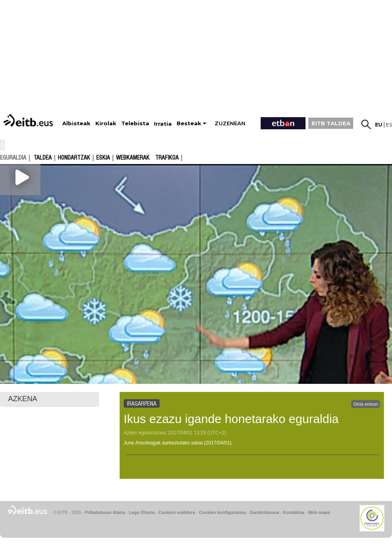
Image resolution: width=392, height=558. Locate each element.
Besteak (189, 123)
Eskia (103, 158)
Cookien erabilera (177, 512)
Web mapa (319, 512)
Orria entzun (366, 404)
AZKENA (23, 399)
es (389, 125)
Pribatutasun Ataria (105, 512)
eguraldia (13, 158)
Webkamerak (133, 158)
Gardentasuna (264, 512)
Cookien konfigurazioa (222, 512)
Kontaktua (294, 512)
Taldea (43, 158)
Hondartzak (74, 158)
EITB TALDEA (331, 123)
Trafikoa (167, 158)
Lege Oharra (142, 512)
